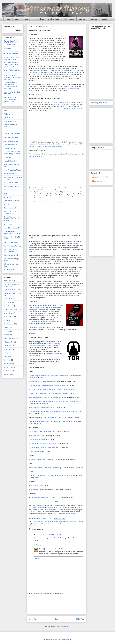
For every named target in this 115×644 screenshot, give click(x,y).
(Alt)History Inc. (9, 114)
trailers (38, 524)
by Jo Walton (42, 444)
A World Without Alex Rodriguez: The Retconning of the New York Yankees (52, 422)
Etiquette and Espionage (53, 522)
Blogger (68, 640)
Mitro (41, 549)
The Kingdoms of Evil (11, 255)
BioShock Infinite (39, 522)
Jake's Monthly (49, 510)
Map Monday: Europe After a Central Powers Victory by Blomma (11, 65)
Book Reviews (54, 19)
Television (7, 360)
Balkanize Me (43, 86)
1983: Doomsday (9, 281)
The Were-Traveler (63, 510)
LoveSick (47, 316)
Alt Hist (60, 508)
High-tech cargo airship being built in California (43, 398)
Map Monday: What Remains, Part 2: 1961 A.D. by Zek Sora (11, 43)
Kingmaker (74, 522)
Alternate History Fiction (12, 134)
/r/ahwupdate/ (8, 118)
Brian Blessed (59, 284)
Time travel (7, 364)
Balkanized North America (12, 293)
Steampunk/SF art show (38, 322)
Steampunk (7, 349)
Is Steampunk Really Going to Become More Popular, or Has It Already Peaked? (54, 402)
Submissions (8, 356)
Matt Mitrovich (33, 506)
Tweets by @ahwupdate (99, 103)
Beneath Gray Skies (10, 161)
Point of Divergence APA (12, 228)
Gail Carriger (39, 102)
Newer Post (33, 619)
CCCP (62, 418)
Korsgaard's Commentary (12, 201)
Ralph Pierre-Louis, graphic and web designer (12, 232)
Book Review (8, 299)
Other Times (8, 224)
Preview (6, 331)
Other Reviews (69, 19)
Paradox (6, 328)
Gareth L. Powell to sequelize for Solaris (47, 394)
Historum (7, 190)
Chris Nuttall (8, 302)
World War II (8, 371)
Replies (38, 545)
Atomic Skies (8, 157)
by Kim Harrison (37, 440)
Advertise (94, 19)
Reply (36, 541)
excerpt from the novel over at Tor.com (69, 108)
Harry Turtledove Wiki (11, 183)
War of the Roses (47, 524)
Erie (48, 418)
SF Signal (76, 72)
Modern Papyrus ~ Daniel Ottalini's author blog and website (12, 219)
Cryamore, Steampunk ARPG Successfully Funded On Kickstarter (49, 476)
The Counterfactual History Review (10, 251)
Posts (95, 178)
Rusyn (44, 418)
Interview (7, 320)
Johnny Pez (8, 197)
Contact (105, 19)
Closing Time (8, 48)
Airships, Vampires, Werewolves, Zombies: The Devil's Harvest (49, 376)
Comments (97, 181)
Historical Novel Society (12, 186)
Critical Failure (33, 188)
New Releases (8, 324)
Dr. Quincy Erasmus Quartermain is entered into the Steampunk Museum (52, 390)
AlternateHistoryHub (10, 145)
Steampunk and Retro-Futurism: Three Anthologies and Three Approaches (52, 412)
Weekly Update (58, 524)
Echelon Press (39, 510)
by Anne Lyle (41, 448)
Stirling (6, 353)
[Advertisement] (56, 605)
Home (8, 19)
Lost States (7, 204)
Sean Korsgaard (9, 338)
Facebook (65, 514)
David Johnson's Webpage (13, 170)
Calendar (82, 19)
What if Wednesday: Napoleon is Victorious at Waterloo (12, 77)
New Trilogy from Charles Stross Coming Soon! (44, 408)
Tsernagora (54, 418)
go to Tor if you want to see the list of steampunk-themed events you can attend (46, 308)
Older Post (80, 619)
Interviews (40, 19)
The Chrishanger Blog (11, 242)
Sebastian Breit (9, 342)
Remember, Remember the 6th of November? (11, 53)
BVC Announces (41, 382)
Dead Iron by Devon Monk (37, 436)
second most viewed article (42, 74)
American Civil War (10, 290)
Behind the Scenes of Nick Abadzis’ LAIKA (42, 460)
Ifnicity (6, 194)
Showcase (7, 346)
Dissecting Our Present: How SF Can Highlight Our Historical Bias (55, 70)
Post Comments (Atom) (61, 626)
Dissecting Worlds (10, 174)
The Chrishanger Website (12, 246)
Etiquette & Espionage (59, 102)
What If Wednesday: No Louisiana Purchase (12, 71)
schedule (35, 330)
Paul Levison (33, 486)
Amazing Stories (36, 508)
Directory (28, 19)
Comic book (8, 306)
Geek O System (40, 194)
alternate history (9, 374)
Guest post (7, 313)
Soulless (63, 106)
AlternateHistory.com (11, 141)
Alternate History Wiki (11, 137)
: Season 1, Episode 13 (46, 498)
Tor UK (33, 524)
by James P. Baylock (42, 432)
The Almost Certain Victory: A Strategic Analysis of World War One (11, 100)
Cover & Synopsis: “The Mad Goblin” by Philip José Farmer (47, 386)
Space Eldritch (33, 452)
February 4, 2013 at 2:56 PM (55, 549)
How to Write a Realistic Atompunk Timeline (12, 58)
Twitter (73, 514)
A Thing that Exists (10, 121)
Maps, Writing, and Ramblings (10, 212)
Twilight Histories (9, 270)
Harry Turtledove (34, 490)
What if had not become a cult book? (44, 468)
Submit (17, 19)
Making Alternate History (12, 208)
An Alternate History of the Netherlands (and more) (12, 153)
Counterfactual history (11, 310)
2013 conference (48, 330)
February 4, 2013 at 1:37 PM (52, 535)
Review (6, 335)
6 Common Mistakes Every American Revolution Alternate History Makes (11, 86)
